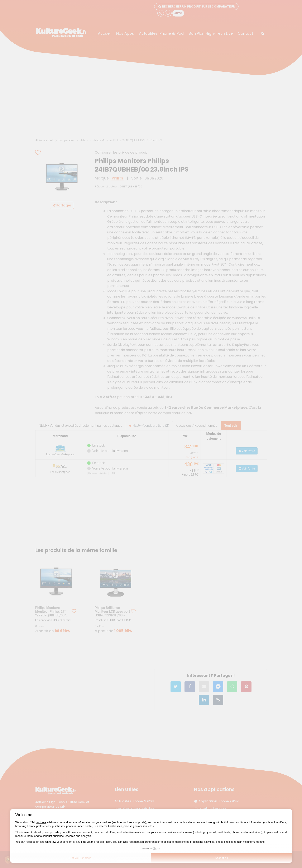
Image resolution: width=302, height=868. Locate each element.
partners (41, 822)
